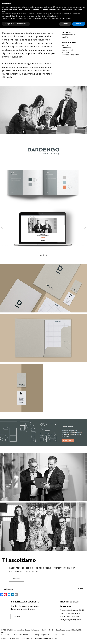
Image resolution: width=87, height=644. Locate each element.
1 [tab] (41, 255)
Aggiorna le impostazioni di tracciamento (42, 638)
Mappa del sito (7, 638)
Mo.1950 (81, 589)
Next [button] (85, 227)
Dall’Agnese (7, 589)
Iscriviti (18, 616)
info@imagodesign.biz (70, 619)
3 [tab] (46, 255)
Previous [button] (2, 227)
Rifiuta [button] (65, 24)
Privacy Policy (19, 638)
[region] (43, 229)
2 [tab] (44, 255)
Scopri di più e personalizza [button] (16, 24)
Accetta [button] (79, 24)
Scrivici (16, 579)
